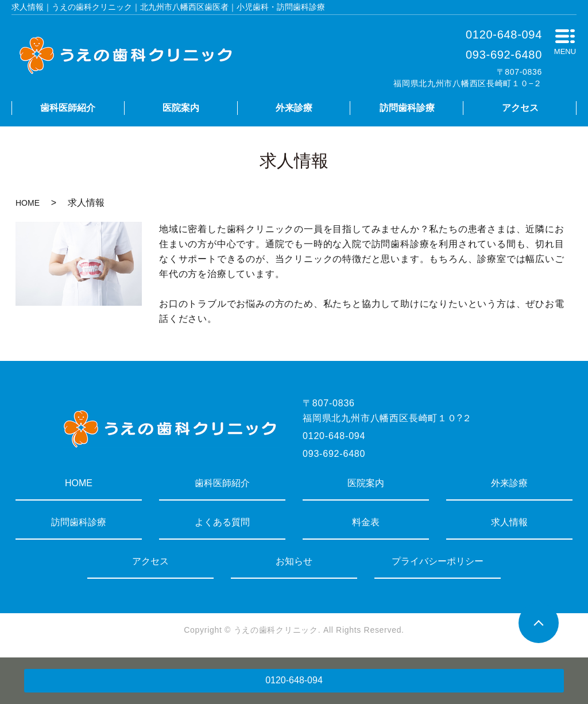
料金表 (366, 522)
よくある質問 (222, 522)
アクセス (520, 108)
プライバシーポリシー (438, 561)
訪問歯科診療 (407, 108)
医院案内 (181, 108)
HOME (28, 203)
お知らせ (294, 561)
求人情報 (509, 522)
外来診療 (294, 108)
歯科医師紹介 (68, 108)
